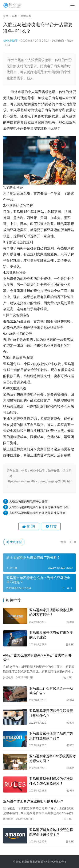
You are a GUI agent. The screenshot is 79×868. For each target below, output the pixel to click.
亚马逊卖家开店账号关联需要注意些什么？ (51, 713)
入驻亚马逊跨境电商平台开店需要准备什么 (37, 513)
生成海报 (14, 542)
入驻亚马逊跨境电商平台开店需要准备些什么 (39, 507)
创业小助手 (11, 41)
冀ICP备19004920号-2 (53, 862)
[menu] (72, 5)
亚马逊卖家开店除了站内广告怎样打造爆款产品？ (51, 736)
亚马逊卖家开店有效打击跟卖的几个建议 (51, 635)
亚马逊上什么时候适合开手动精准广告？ (51, 691)
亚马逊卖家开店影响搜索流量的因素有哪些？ (51, 612)
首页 (6, 16)
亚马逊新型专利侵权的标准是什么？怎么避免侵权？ (51, 781)
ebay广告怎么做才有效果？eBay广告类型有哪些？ (37, 658)
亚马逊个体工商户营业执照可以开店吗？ (33, 801)
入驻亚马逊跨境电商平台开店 (28, 501)
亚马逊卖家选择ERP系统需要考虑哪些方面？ (53, 758)
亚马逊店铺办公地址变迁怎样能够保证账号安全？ (51, 832)
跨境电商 (58, 41)
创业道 (26, 862)
